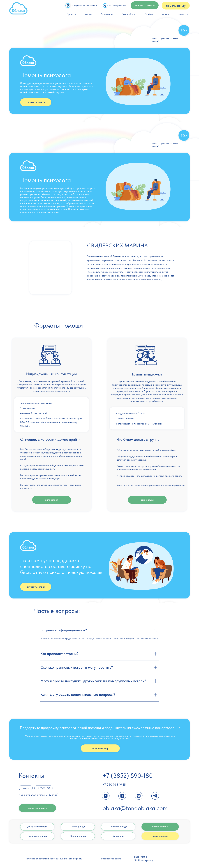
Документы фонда (37, 827)
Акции (88, 14)
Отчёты (149, 14)
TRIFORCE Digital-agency (143, 859)
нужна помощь (160, 827)
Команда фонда (118, 827)
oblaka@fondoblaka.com (135, 808)
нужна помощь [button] (145, 5)
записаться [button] (52, 500)
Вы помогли (107, 14)
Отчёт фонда (78, 827)
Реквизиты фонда (37, 836)
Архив (165, 14)
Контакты (183, 14)
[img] (18, 8)
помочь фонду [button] (176, 6)
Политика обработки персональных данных (48, 859)
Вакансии (118, 836)
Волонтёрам (128, 14)
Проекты (71, 14)
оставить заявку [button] (36, 102)
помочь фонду (100, 748)
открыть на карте (37, 808)
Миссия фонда (78, 836)
